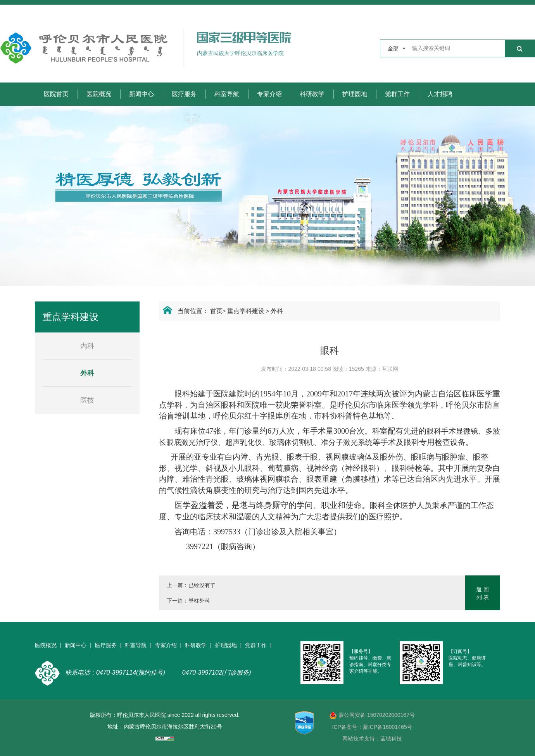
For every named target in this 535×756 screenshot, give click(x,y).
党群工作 (397, 94)
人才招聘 (440, 94)
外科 (277, 311)
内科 (87, 346)
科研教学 (312, 94)
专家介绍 (269, 94)
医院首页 (56, 94)
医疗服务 (184, 94)
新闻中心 (142, 94)
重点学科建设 (246, 311)
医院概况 (99, 94)
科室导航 (227, 94)
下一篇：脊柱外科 (188, 601)
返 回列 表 (483, 593)
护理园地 (355, 94)
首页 (216, 311)
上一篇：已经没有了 (191, 585)
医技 (87, 400)
